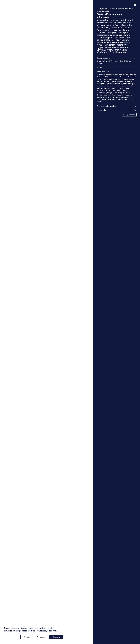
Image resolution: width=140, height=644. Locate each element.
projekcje (108, 88)
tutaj (55, 631)
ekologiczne (108, 86)
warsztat (111, 95)
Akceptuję (56, 637)
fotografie (122, 93)
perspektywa (129, 81)
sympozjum (110, 75)
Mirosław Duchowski (118, 61)
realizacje (119, 95)
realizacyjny (127, 95)
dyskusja (126, 75)
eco (124, 77)
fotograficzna (112, 93)
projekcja (100, 88)
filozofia (125, 90)
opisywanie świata (113, 84)
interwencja (125, 79)
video (119, 88)
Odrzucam (41, 637)
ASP (106, 77)
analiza (113, 97)
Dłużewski (100, 77)
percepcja (132, 84)
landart (111, 79)
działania (106, 97)
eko (121, 77)
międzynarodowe (123, 97)
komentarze (111, 90)
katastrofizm (101, 99)
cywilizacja (111, 99)
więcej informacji (129, 115)
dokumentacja (102, 95)
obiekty (99, 97)
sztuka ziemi (131, 77)
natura (113, 81)
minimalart (106, 81)
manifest (100, 102)
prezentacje (127, 88)
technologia (120, 99)
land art (104, 79)
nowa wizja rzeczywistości (123, 86)
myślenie (124, 84)
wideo (114, 88)
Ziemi (99, 79)
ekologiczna (101, 84)
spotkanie (119, 75)
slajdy (128, 93)
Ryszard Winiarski (103, 61)
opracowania (102, 93)
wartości (100, 86)
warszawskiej (114, 77)
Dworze (133, 75)
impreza (119, 90)
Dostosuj (27, 637)
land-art (117, 79)
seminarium (101, 75)
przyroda (120, 81)
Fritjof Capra (129, 99)
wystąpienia (101, 90)
